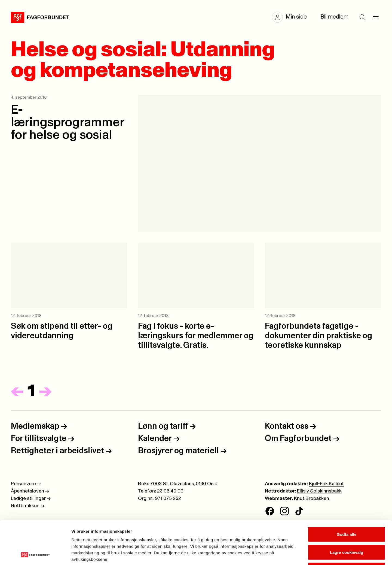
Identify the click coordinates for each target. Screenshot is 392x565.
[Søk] (362, 17)
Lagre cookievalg (347, 511)
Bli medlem (334, 17)
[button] (292, 17)
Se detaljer (293, 554)
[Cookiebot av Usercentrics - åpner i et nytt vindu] (35, 554)
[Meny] (376, 17)
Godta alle (347, 493)
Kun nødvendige (347, 529)
